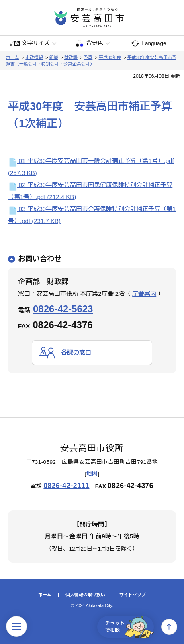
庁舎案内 (144, 294)
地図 (92, 474)
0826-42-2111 (66, 486)
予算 (88, 57)
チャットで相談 (130, 627)
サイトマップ (133, 595)
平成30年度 (110, 57)
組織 (54, 57)
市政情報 (34, 57)
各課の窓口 (76, 352)
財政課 (71, 57)
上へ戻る (169, 627)
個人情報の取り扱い (85, 595)
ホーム (13, 57)
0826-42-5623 (63, 309)
